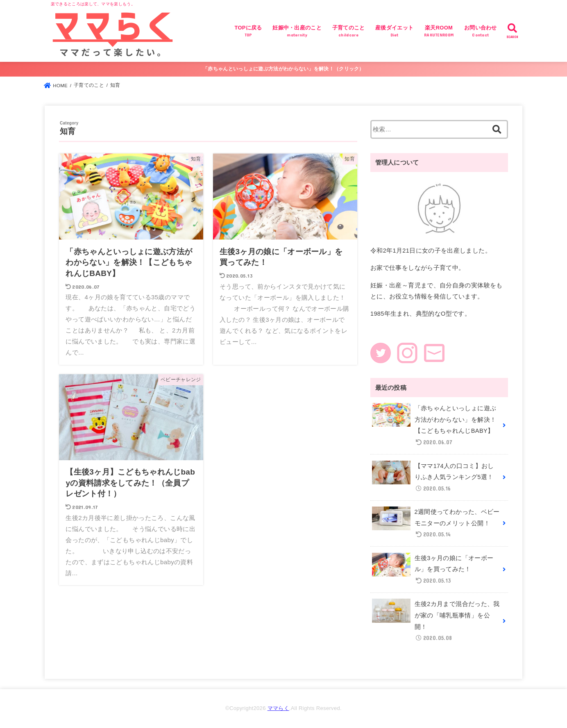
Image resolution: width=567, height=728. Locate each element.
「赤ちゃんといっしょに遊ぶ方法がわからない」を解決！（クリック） (283, 69)
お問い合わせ (481, 32)
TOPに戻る (248, 32)
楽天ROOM (439, 32)
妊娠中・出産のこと (297, 32)
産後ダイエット (394, 32)
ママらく (278, 708)
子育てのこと (349, 32)
